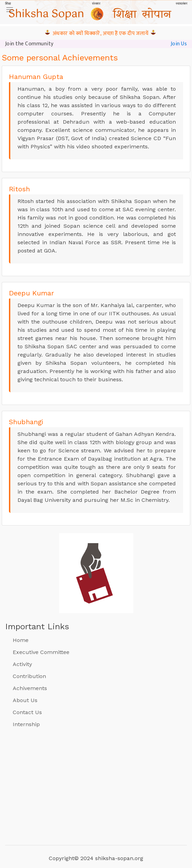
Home (21, 640)
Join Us (179, 44)
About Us (25, 700)
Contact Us (27, 712)
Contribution (29, 676)
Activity (22, 664)
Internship (26, 724)
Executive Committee (41, 652)
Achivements (30, 688)
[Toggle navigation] (10, 10)
